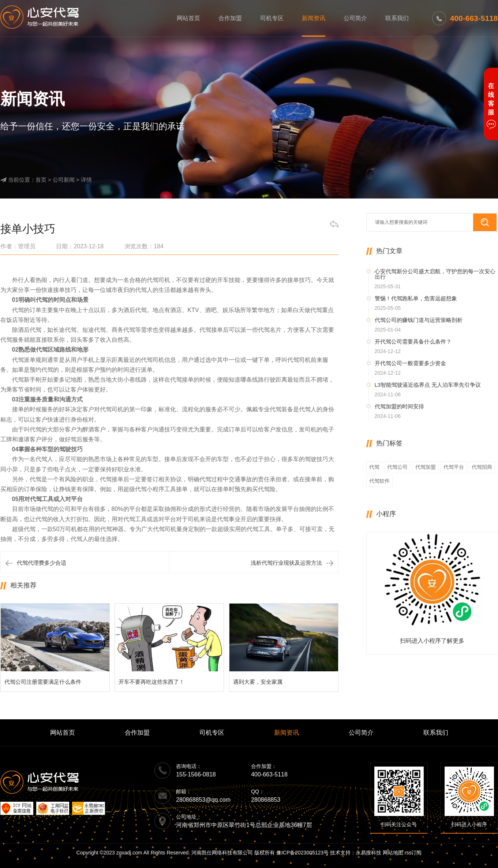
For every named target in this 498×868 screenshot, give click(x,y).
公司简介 (355, 18)
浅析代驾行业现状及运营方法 (286, 563)
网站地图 (393, 853)
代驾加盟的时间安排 (399, 406)
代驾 (374, 467)
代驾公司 (397, 467)
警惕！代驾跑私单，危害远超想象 (416, 298)
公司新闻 (64, 180)
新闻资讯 (314, 18)
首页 (41, 180)
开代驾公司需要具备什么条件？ (413, 342)
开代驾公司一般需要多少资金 (410, 363)
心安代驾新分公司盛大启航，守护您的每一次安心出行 (435, 274)
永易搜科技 (368, 853)
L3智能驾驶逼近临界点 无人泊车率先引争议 (428, 385)
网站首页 (188, 18)
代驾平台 (454, 467)
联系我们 (397, 18)
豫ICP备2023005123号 (302, 853)
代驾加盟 (426, 467)
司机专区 (272, 18)
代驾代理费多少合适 (42, 563)
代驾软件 (379, 481)
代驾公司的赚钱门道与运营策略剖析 (419, 320)
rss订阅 (413, 853)
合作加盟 (230, 18)
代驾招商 (482, 467)
